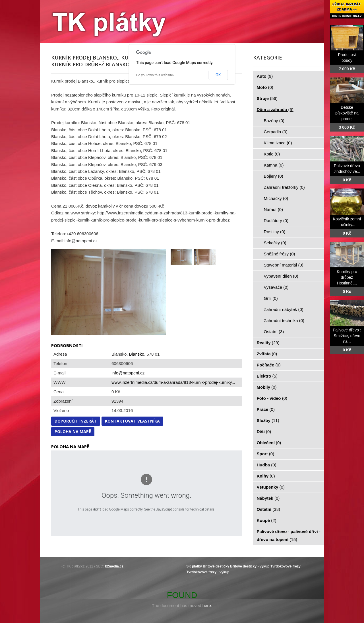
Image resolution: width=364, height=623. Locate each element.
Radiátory (276, 221)
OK (218, 75)
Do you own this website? (155, 75)
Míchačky (276, 198)
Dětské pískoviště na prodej (347, 113)
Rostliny (275, 232)
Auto (265, 76)
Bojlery (274, 176)
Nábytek (268, 498)
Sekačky (275, 243)
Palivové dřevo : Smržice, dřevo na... (347, 336)
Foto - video (272, 398)
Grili (271, 298)
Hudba (267, 465)
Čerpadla (276, 132)
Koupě (267, 520)
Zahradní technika (284, 320)
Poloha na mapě (73, 432)
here (207, 605)
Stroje (267, 98)
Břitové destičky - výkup (250, 566)
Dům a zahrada (275, 109)
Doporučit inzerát (76, 421)
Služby (268, 420)
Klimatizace (278, 143)
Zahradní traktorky (284, 187)
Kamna (274, 165)
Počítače (269, 365)
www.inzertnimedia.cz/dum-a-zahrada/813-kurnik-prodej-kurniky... (173, 382)
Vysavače (276, 287)
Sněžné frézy (280, 254)
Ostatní (274, 332)
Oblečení (269, 443)
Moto (265, 87)
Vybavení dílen (281, 276)
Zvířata (267, 354)
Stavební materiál (284, 265)
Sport (266, 454)
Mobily (267, 387)
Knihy (266, 476)
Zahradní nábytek (284, 309)
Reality (268, 343)
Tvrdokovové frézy (286, 566)
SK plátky (194, 566)
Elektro (267, 376)
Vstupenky (271, 487)
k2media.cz (114, 566)
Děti (264, 432)
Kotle (272, 154)
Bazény (274, 121)
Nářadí (274, 209)
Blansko (137, 354)
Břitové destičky (216, 566)
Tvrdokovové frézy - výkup (208, 572)
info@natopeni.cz (128, 373)
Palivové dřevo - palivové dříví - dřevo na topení (289, 535)
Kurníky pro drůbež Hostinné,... (347, 277)
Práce (266, 409)
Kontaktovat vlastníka (132, 421)
